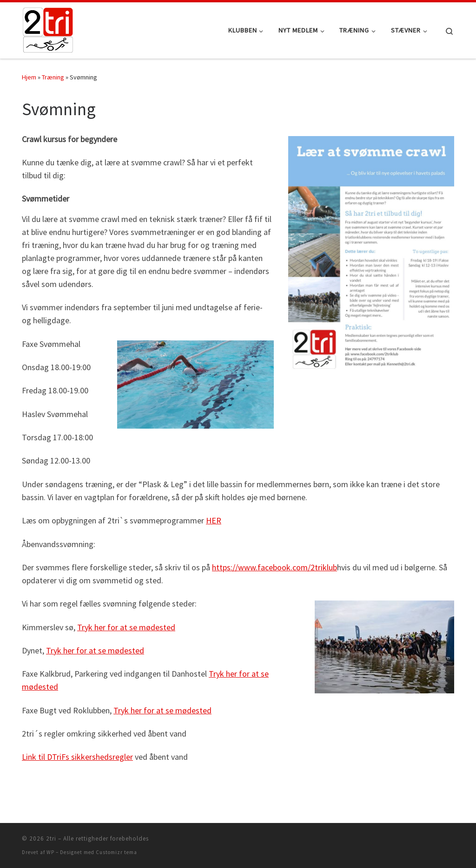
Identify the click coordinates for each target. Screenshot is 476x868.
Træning (53, 77)
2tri (51, 839)
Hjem (29, 77)
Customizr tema (116, 852)
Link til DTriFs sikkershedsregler (77, 757)
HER (214, 520)
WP (50, 852)
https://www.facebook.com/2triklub (274, 567)
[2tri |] (48, 29)
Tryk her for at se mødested (126, 627)
